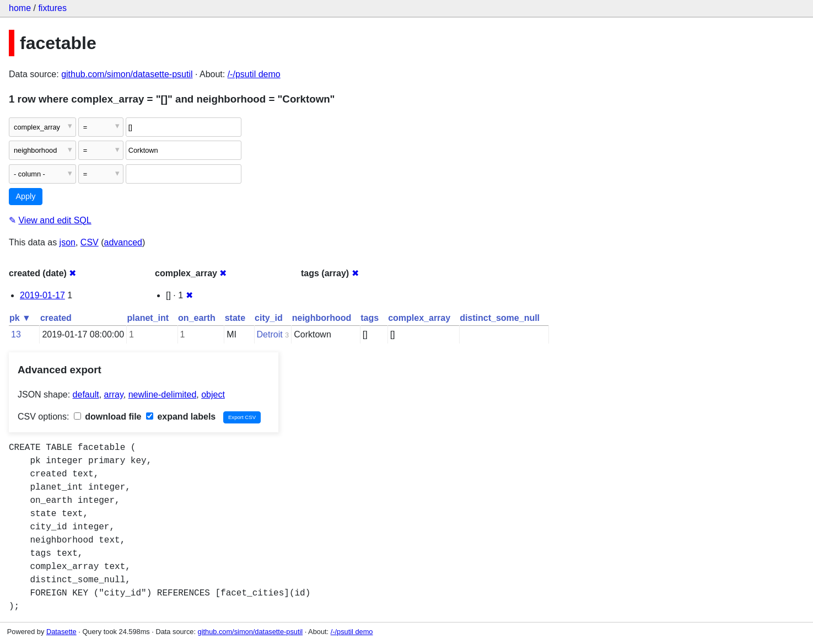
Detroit (270, 334)
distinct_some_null (500, 318)
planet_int (148, 318)
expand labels (181, 417)
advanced (123, 242)
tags (370, 318)
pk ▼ (20, 318)
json (68, 242)
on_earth (197, 318)
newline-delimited (163, 395)
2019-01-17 (42, 295)
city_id (269, 318)
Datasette (61, 632)
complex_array (419, 318)
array (114, 395)
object (213, 395)
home (20, 8)
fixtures (52, 8)
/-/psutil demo (254, 74)
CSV (90, 242)
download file (108, 417)
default (86, 395)
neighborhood (322, 318)
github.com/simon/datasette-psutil (127, 74)
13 (16, 334)
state (235, 318)
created (56, 318)
